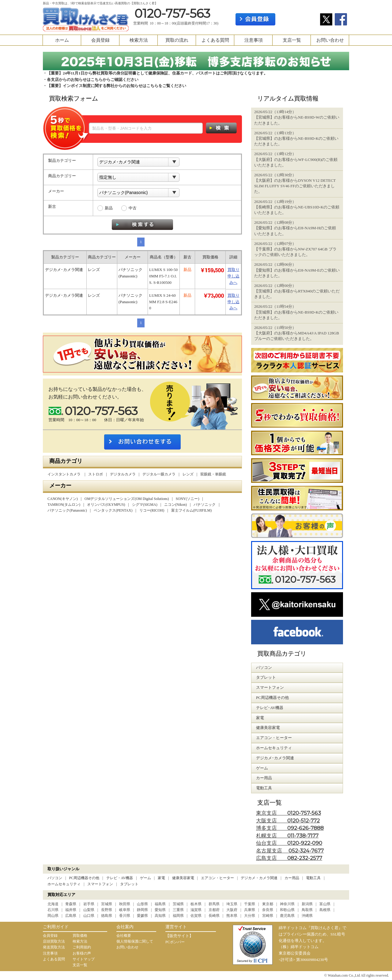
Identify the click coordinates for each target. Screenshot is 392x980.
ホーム (62, 40)
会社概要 (124, 936)
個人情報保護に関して (135, 941)
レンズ (188, 474)
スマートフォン (100, 884)
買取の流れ (177, 40)
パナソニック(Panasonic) (67, 510)
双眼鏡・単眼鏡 (213, 474)
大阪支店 (288, 821)
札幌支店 (287, 836)
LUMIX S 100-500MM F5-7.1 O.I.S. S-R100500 (163, 276)
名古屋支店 (290, 851)
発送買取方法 (54, 947)
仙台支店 (289, 843)
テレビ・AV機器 (120, 878)
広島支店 (289, 858)
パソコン (55, 878)
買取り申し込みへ (234, 276)
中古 (133, 208)
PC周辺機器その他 (84, 878)
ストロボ (96, 474)
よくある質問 (215, 40)
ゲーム (145, 878)
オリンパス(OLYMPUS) (106, 505)
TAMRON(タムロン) (64, 505)
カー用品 (292, 878)
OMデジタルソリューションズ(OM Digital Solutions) (127, 499)
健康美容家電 (183, 878)
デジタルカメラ (123, 474)
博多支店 (290, 828)
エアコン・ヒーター (217, 878)
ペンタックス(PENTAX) (113, 510)
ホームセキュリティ (64, 884)
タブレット (129, 884)
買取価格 (80, 936)
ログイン (298, 19)
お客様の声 (82, 953)
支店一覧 (292, 40)
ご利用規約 (82, 947)
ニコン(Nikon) (175, 505)
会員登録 (100, 40)
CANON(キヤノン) (63, 499)
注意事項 (254, 40)
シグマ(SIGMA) (145, 505)
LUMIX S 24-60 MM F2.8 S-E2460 (163, 302)
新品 (109, 208)
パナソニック (205, 505)
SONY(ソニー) (188, 499)
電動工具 (313, 878)
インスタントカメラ (64, 474)
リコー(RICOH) (152, 510)
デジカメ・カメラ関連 (259, 878)
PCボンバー (175, 942)
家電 (161, 878)
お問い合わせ (330, 40)
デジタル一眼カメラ (159, 474)
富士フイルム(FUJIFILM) (192, 510)
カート (339, 5)
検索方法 (139, 40)
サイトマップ (84, 959)
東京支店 (288, 813)
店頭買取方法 (54, 941)
